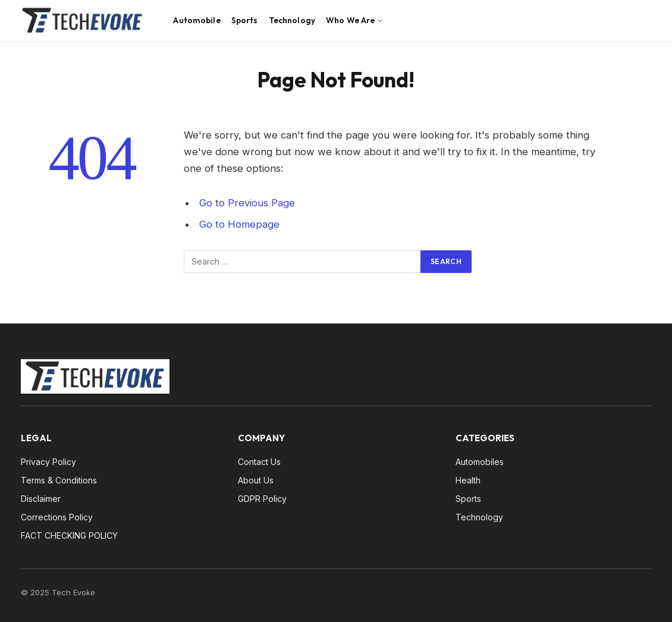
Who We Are (350, 20)
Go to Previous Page (247, 203)
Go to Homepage (239, 224)
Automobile (197, 20)
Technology (292, 20)
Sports (245, 20)
